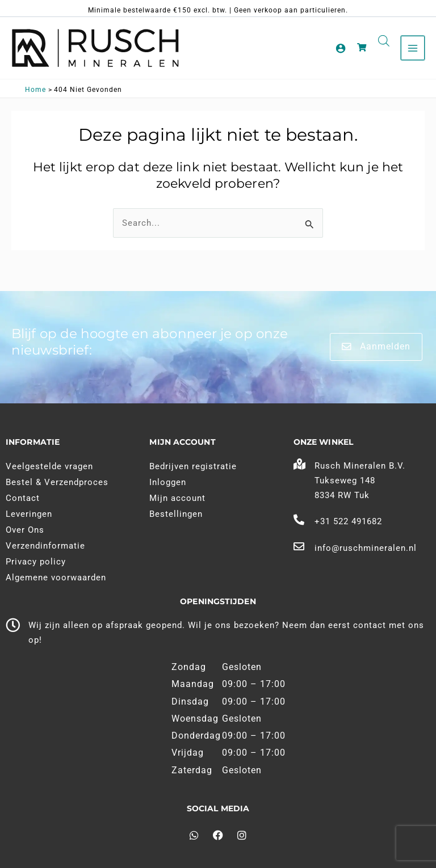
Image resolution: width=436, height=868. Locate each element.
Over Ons (25, 530)
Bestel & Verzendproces (57, 482)
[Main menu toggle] (413, 48)
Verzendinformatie (45, 546)
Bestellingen (176, 514)
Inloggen (168, 482)
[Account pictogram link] (341, 48)
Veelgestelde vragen (49, 466)
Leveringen (29, 514)
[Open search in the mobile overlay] (384, 41)
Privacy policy (36, 562)
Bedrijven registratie (193, 466)
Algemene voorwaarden (56, 578)
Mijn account (177, 498)
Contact (23, 498)
